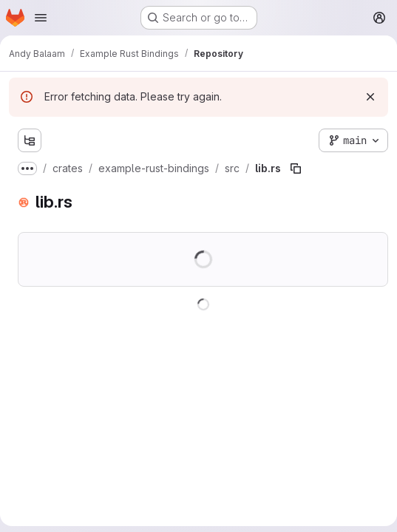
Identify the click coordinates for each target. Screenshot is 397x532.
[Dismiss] (370, 97)
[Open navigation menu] (41, 18)
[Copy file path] (296, 168)
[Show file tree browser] (30, 140)
